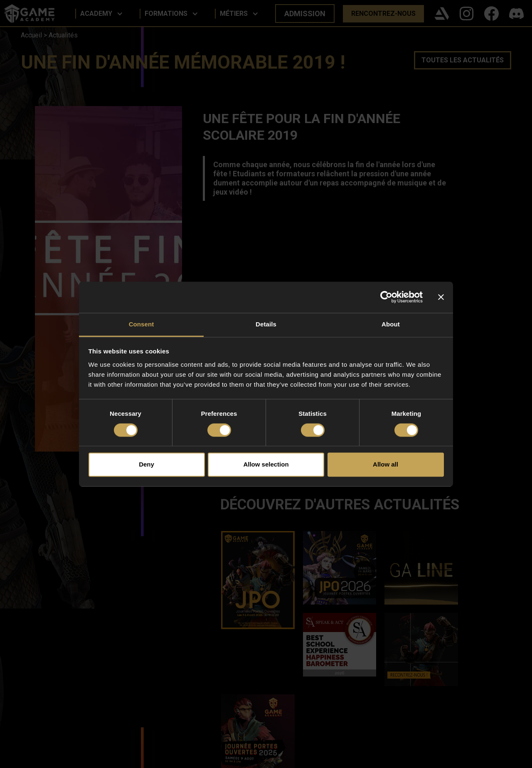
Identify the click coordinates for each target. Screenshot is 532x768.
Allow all (385, 465)
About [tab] (391, 324)
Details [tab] (266, 324)
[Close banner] (441, 297)
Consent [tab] (142, 324)
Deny (147, 465)
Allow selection (266, 465)
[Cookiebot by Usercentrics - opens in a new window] (386, 297)
